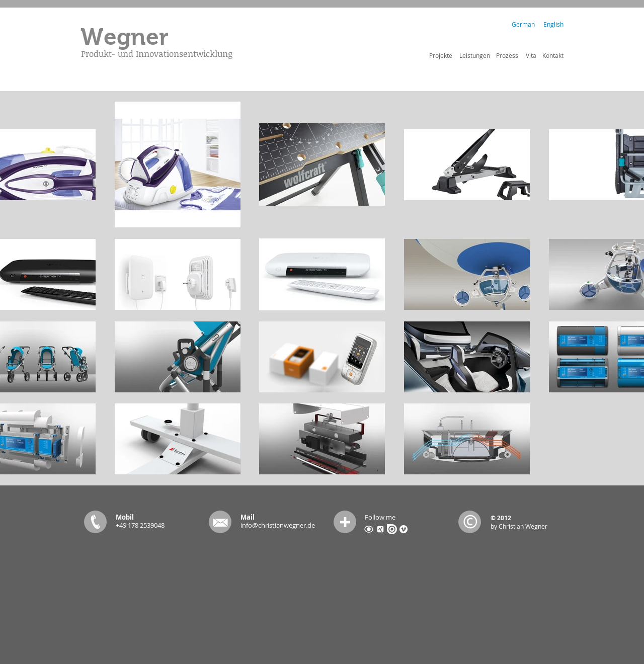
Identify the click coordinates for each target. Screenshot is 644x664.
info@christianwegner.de (278, 525)
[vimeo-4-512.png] (404, 529)
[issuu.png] (392, 529)
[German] (523, 24)
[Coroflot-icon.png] (369, 529)
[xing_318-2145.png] (380, 529)
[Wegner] (124, 37)
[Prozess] (507, 55)
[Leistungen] (475, 55)
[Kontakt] (553, 55)
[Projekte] (440, 55)
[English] (553, 24)
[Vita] (531, 55)
